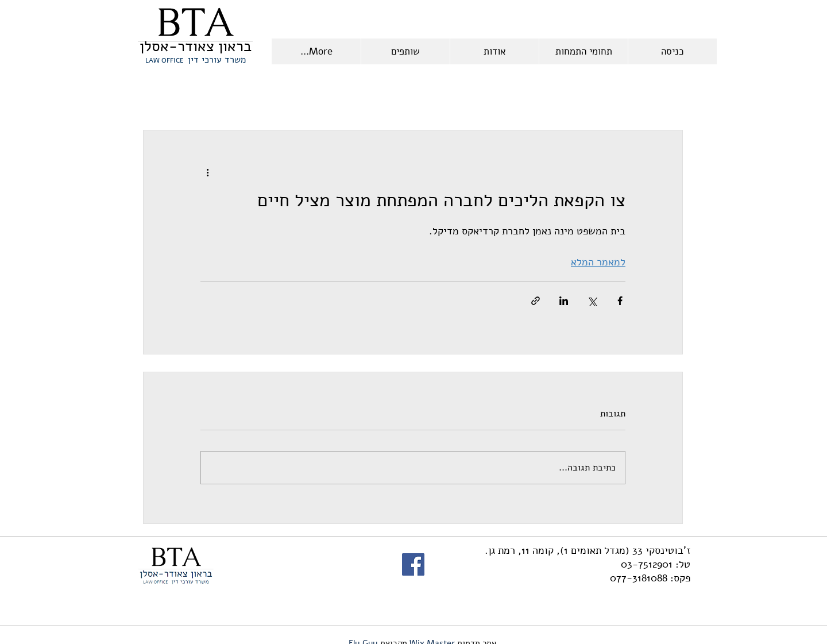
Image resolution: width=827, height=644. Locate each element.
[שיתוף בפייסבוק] (620, 301)
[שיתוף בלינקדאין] (564, 301)
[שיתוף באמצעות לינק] (536, 301)
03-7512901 (647, 564)
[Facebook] (413, 564)
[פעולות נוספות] (207, 172)
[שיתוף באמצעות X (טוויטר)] (592, 301)
